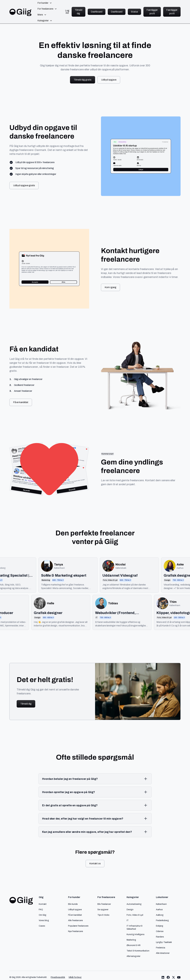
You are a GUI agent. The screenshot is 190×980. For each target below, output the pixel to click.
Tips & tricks (103, 915)
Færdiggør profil (152, 12)
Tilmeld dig (78, 12)
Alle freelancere (75, 920)
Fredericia (161, 948)
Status (134, 12)
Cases (42, 926)
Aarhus (159, 909)
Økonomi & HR (134, 945)
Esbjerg (160, 926)
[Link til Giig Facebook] (168, 977)
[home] (20, 12)
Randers (160, 937)
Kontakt (43, 904)
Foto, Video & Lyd (135, 915)
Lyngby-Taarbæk (164, 942)
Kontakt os (95, 863)
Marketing (131, 940)
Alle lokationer (163, 953)
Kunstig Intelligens (136, 934)
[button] (45, 3)
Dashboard (97, 12)
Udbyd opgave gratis (24, 185)
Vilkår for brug (75, 977)
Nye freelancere (76, 931)
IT (128, 920)
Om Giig (43, 915)
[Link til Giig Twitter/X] (173, 977)
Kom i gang (110, 287)
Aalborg (160, 915)
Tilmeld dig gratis (83, 80)
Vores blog (44, 920)
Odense (160, 931)
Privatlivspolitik (58, 977)
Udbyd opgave (109, 80)
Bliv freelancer (104, 904)
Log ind (67, 12)
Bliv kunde (73, 904)
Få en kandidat (21, 402)
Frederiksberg (162, 920)
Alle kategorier (133, 956)
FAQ (41, 909)
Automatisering (134, 904)
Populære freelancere (78, 926)
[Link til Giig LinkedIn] (163, 977)
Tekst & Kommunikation (138, 951)
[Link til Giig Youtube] (179, 977)
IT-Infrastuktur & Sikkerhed (135, 927)
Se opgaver (103, 909)
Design (130, 909)
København (161, 904)
